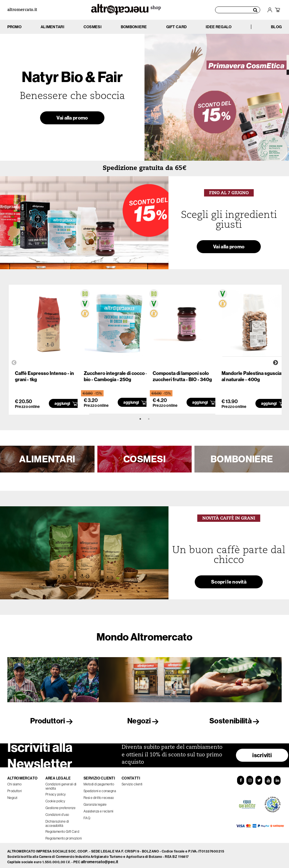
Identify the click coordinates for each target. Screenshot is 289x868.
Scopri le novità (229, 583)
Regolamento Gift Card (62, 829)
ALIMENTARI (47, 459)
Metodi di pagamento (99, 782)
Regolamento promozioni (64, 836)
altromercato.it (22, 10)
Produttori (53, 721)
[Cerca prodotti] (238, 10)
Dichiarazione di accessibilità (57, 821)
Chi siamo (15, 782)
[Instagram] (250, 778)
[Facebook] (240, 778)
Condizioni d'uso (57, 812)
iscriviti (262, 753)
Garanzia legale (95, 802)
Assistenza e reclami (98, 809)
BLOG (276, 27)
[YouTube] (268, 778)
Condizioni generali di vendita (61, 784)
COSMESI (144, 459)
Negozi (144, 721)
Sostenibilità (236, 721)
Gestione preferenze (61, 806)
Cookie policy (55, 799)
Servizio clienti (132, 782)
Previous (14, 363)
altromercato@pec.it (100, 860)
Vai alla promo (72, 119)
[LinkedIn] (277, 778)
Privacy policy (56, 792)
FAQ (87, 816)
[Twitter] (259, 778)
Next (275, 363)
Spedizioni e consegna (100, 789)
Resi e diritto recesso (99, 795)
